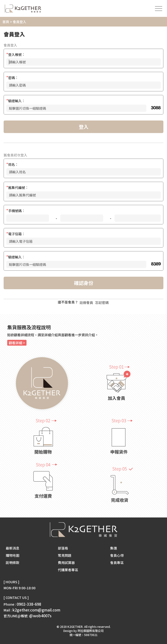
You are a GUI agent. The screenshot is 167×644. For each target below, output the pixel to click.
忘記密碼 (102, 302)
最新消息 (13, 548)
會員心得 (117, 555)
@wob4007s (40, 616)
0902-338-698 (29, 604)
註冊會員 (86, 302)
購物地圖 (13, 555)
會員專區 (117, 563)
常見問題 (65, 555)
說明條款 (13, 563)
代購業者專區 (68, 570)
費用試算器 (66, 563)
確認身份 (84, 283)
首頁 (6, 22)
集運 (114, 548)
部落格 (63, 548)
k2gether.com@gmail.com (36, 610)
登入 (84, 127)
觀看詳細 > (17, 343)
